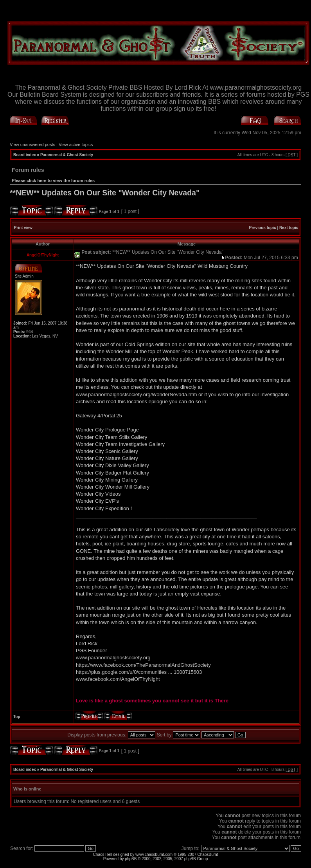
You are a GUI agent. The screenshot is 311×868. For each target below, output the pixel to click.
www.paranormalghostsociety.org (113, 658)
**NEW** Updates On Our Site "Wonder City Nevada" (105, 193)
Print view (23, 228)
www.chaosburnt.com (154, 854)
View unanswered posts (32, 144)
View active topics (76, 144)
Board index (25, 155)
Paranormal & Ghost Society (67, 155)
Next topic (289, 228)
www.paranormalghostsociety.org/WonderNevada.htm (137, 394)
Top (17, 717)
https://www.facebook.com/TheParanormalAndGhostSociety (143, 665)
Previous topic (263, 228)
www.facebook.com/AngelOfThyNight (118, 679)
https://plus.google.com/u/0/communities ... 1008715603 (139, 672)
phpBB (131, 859)
